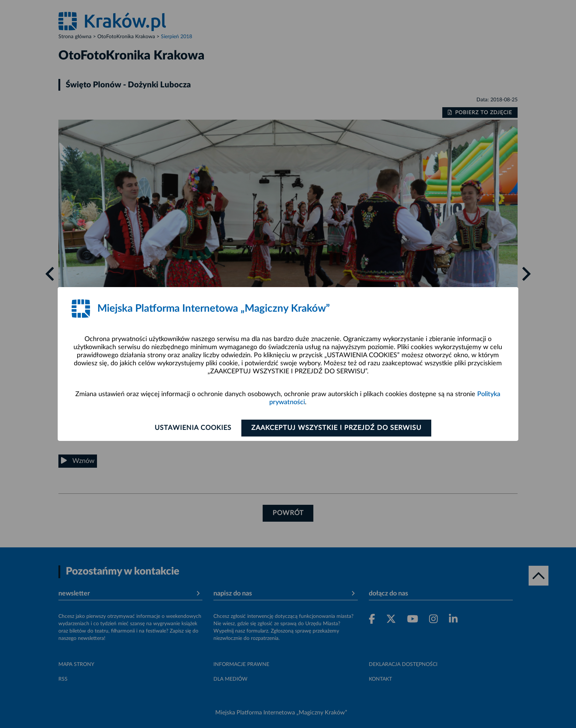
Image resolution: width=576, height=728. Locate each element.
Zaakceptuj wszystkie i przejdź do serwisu (336, 428)
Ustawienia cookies (193, 428)
